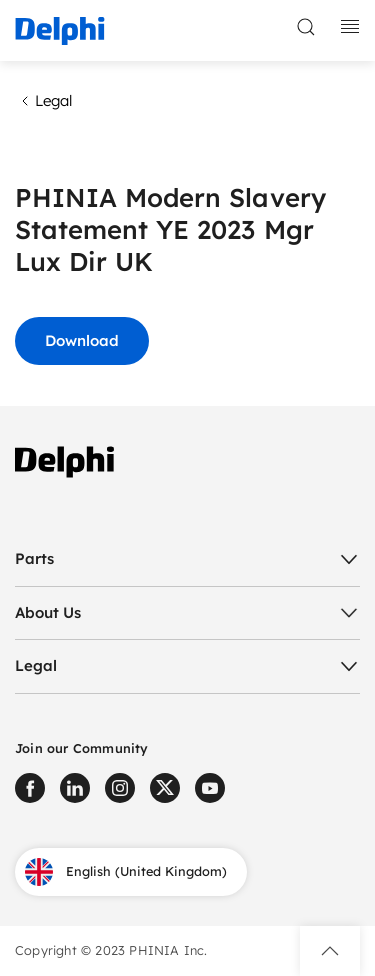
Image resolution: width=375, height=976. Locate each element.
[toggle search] (306, 27)
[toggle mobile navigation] (350, 27)
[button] (330, 951)
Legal (43, 101)
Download (82, 340)
